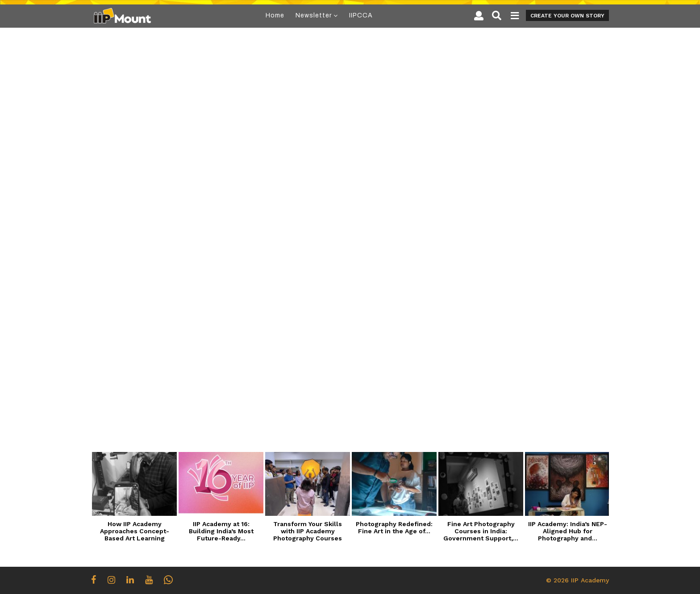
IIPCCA (361, 15)
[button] (479, 16)
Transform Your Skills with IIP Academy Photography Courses (308, 531)
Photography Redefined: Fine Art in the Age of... (394, 527)
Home (275, 15)
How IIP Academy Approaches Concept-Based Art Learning (135, 531)
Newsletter (314, 15)
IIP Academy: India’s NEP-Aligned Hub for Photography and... (568, 531)
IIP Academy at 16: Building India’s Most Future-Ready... (221, 531)
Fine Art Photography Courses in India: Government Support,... (481, 531)
